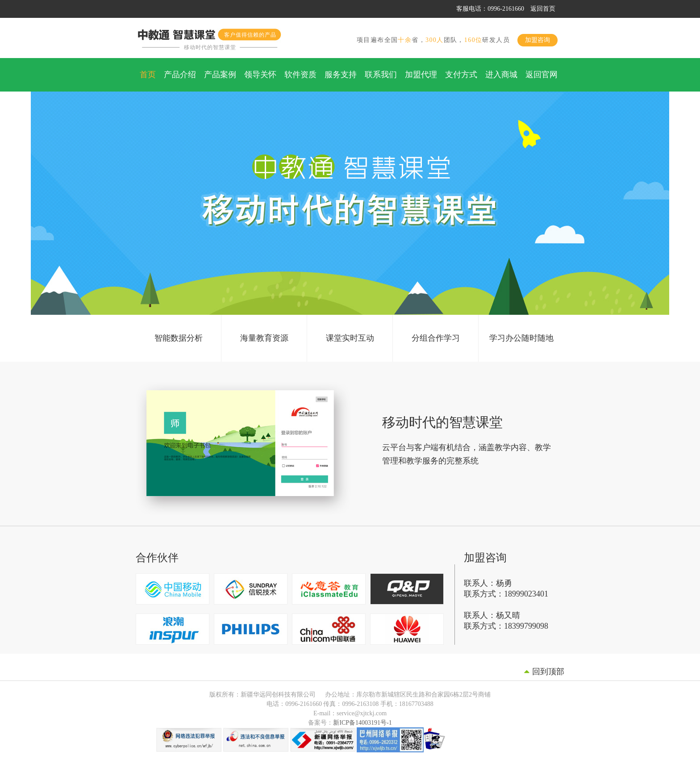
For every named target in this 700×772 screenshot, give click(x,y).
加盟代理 (421, 75)
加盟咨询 (537, 40)
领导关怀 (260, 75)
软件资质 (300, 75)
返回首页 (543, 9)
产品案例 (220, 75)
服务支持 (341, 75)
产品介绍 (180, 75)
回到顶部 (548, 672)
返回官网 (542, 75)
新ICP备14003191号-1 (362, 723)
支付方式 (461, 75)
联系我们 (381, 75)
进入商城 (501, 75)
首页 (148, 75)
